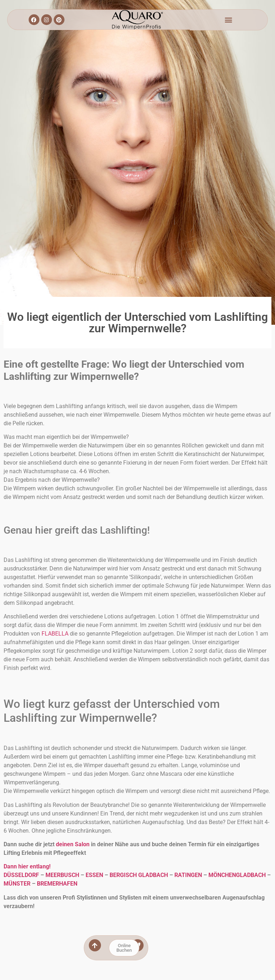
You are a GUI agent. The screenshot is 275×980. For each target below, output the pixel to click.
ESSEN (94, 875)
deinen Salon (73, 844)
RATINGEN (188, 875)
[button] (229, 20)
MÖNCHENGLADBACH (237, 875)
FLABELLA (55, 634)
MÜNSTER (17, 884)
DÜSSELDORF (21, 875)
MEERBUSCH (62, 875)
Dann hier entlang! (27, 866)
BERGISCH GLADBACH (139, 875)
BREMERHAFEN (57, 884)
